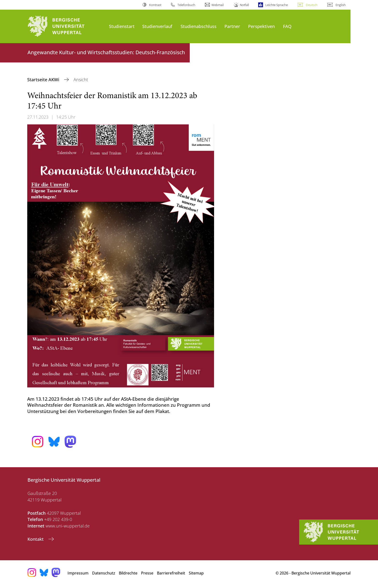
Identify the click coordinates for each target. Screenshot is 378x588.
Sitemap (196, 573)
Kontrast (155, 5)
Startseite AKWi (44, 80)
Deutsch (312, 5)
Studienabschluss (199, 26)
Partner (232, 26)
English (341, 5)
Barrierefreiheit (171, 573)
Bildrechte (128, 573)
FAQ (287, 26)
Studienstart (122, 26)
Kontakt (36, 539)
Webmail (218, 5)
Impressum (78, 573)
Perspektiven (261, 26)
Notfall (244, 5)
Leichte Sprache (277, 5)
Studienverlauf (157, 26)
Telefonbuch (186, 5)
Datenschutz (104, 573)
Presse (147, 573)
